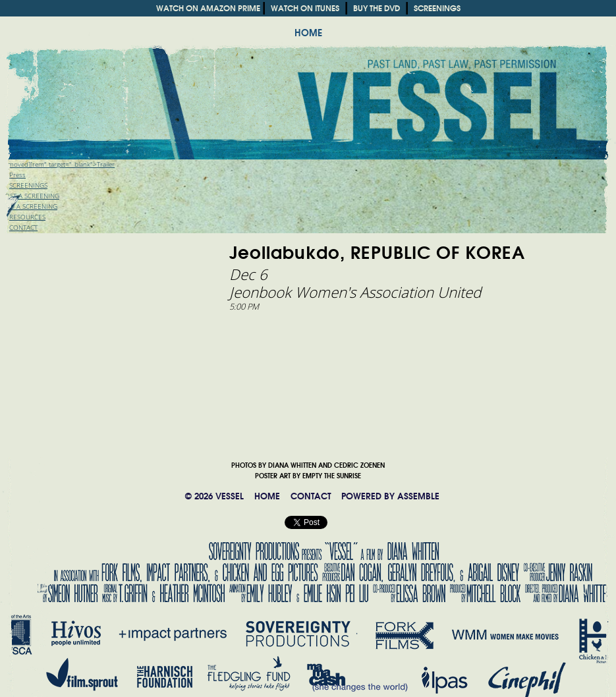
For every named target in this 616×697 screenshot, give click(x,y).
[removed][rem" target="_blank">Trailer (57, 164)
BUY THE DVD (377, 8)
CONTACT (311, 496)
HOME (308, 33)
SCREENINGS (437, 8)
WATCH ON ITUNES (305, 8)
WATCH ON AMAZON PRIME (208, 8)
